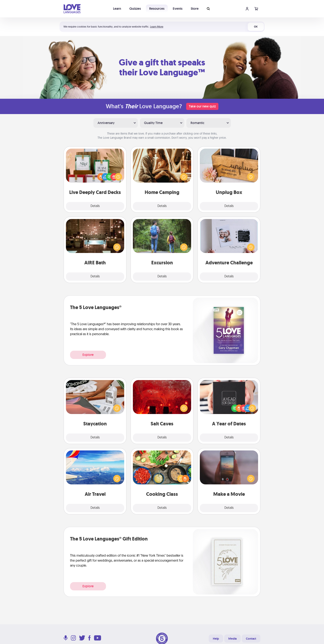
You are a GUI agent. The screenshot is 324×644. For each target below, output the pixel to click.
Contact (251, 639)
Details (95, 206)
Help (216, 639)
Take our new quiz (202, 106)
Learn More (157, 27)
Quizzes (135, 9)
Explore (88, 355)
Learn (117, 9)
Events (178, 9)
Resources (157, 9)
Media (232, 639)
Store (195, 9)
